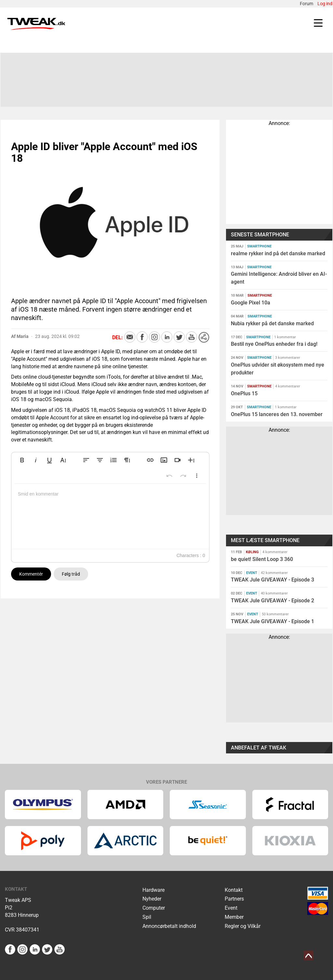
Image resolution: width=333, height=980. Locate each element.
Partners (234, 899)
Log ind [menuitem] (325, 4)
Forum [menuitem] (306, 4)
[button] (22, 460)
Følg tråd (71, 574)
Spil (147, 917)
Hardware (153, 890)
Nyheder (152, 899)
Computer (154, 908)
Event (231, 908)
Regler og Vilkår (243, 926)
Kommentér (31, 574)
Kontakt (234, 890)
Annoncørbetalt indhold (169, 926)
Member (234, 917)
